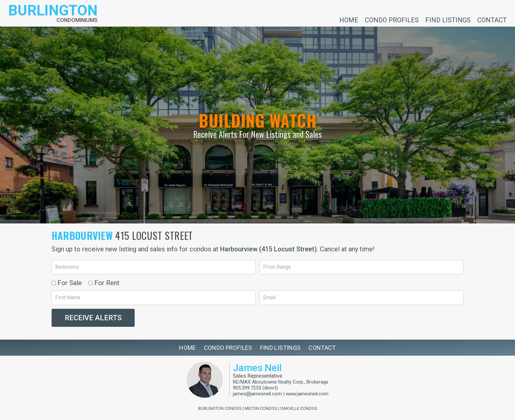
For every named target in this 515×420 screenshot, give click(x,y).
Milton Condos (261, 408)
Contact (492, 20)
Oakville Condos (299, 408)
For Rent (104, 283)
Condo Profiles (392, 20)
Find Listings (448, 20)
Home (349, 20)
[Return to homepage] (53, 13)
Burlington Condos (220, 408)
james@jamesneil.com (257, 394)
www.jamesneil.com (307, 394)
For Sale (67, 283)
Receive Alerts (93, 318)
